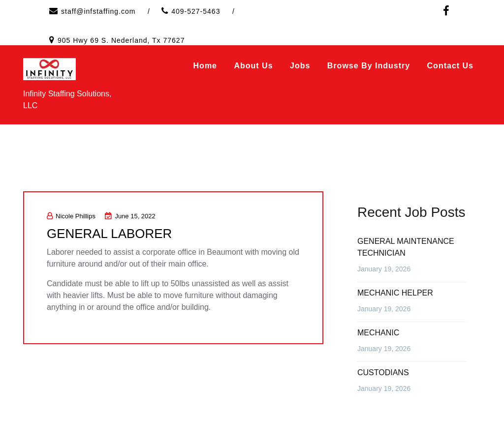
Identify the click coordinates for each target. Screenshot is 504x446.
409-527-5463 (196, 11)
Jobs (300, 66)
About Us (253, 66)
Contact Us (450, 66)
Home (205, 66)
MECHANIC (378, 333)
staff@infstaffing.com (98, 11)
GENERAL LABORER (110, 234)
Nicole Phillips (71, 216)
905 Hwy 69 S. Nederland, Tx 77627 (121, 40)
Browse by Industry (369, 66)
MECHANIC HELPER (395, 293)
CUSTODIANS (383, 372)
